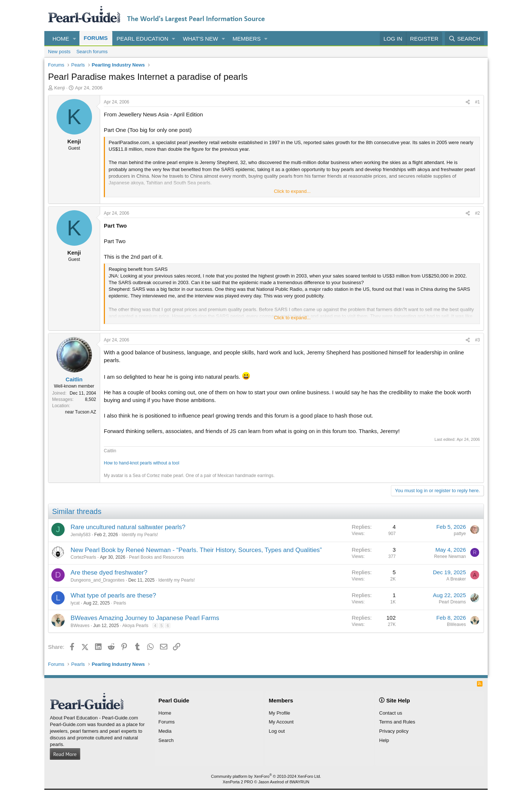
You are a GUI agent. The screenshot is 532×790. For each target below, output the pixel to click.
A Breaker (456, 579)
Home (61, 39)
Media (165, 731)
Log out (277, 731)
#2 (478, 213)
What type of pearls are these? (113, 595)
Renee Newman (450, 556)
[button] (75, 39)
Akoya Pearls (135, 626)
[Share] (468, 102)
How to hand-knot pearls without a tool (141, 463)
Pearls (120, 603)
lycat (75, 603)
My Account (281, 722)
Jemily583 (81, 535)
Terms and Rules (397, 722)
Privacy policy (394, 731)
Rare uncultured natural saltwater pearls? (128, 527)
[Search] (464, 39)
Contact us (391, 713)
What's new (200, 39)
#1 (478, 102)
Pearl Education (143, 39)
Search (166, 740)
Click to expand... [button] (292, 191)
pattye (460, 534)
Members (247, 39)
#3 (478, 340)
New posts (59, 52)
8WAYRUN (299, 782)
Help (384, 740)
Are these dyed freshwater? (109, 573)
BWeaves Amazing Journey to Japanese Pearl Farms (145, 618)
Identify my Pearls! (140, 535)
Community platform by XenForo (266, 776)
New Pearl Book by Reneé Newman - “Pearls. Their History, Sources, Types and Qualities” (196, 550)
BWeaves (80, 626)
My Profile (280, 713)
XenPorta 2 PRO (238, 782)
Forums (96, 38)
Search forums (92, 52)
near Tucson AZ (81, 412)
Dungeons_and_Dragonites (98, 580)
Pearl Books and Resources (156, 557)
